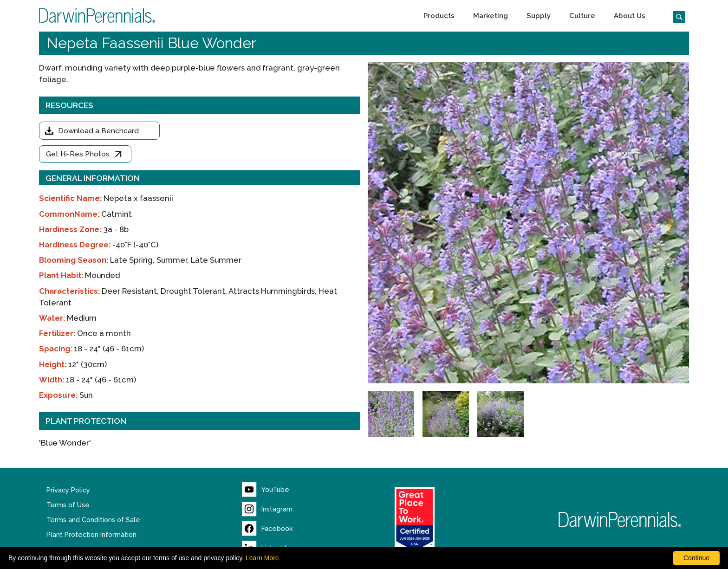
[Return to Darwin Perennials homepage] (620, 520)
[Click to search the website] (676, 16)
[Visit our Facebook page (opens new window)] (267, 529)
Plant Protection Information (91, 535)
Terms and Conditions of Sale (93, 520)
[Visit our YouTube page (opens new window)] (266, 490)
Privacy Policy (68, 490)
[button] (439, 16)
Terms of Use (68, 505)
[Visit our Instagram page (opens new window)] (267, 509)
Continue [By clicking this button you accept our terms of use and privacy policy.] (696, 558)
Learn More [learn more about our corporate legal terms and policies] (262, 558)
